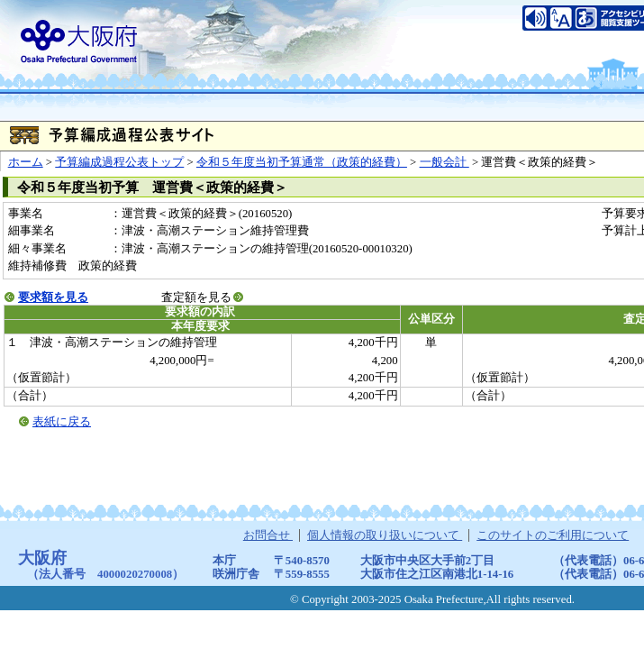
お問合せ (268, 535)
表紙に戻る (62, 422)
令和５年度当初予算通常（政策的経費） (302, 162)
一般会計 (444, 162)
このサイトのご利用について (553, 535)
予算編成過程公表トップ (119, 162)
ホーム (26, 162)
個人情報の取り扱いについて (385, 535)
